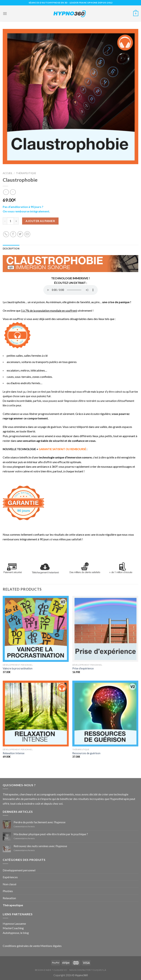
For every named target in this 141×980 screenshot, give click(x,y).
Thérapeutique (26, 173)
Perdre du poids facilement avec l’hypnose (40, 822)
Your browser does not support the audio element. (70, 290)
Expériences (10, 877)
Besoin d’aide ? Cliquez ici (51, 970)
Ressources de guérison (86, 753)
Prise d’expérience (83, 668)
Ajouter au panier (40, 221)
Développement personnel (19, 870)
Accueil (8, 173)
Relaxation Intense (14, 753)
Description (11, 249)
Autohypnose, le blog (16, 933)
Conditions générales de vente (21, 946)
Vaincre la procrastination (18, 668)
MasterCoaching (13, 928)
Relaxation (9, 898)
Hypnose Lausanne (14, 924)
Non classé (10, 884)
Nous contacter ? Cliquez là (88, 970)
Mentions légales (51, 946)
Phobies (8, 891)
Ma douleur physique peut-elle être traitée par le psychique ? (51, 834)
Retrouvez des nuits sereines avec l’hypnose (40, 846)
